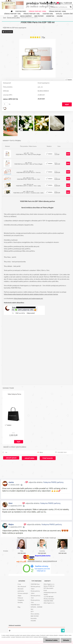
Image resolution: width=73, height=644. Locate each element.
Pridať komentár (48, 458)
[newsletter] (63, 631)
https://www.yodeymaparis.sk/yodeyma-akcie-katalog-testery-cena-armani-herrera (31, 294)
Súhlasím (66, 640)
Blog (19, 607)
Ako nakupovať (22, 586)
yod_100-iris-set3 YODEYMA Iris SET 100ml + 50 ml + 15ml (28, 178)
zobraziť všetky (29, 458)
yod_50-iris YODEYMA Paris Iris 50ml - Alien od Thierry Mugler (28, 163)
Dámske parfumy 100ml (38, 11)
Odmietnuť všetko (52, 640)
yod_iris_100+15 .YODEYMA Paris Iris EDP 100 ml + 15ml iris (28, 172)
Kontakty (20, 602)
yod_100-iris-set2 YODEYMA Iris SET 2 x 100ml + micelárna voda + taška (28, 192)
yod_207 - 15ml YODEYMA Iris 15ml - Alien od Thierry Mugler (28, 154)
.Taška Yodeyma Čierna (14, 394)
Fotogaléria (21, 600)
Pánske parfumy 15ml (32, 14)
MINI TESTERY (39, 16)
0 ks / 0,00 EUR (66, 3)
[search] (71, 7)
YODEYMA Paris (21, 11)
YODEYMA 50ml (48, 14)
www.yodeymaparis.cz (35, 561)
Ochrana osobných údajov (23, 594)
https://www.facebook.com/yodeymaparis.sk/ (28, 298)
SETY (16, 16)
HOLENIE (60, 16)
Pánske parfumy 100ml (58, 11)
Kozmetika (50, 16)
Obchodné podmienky (21, 590)
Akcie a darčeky (26, 16)
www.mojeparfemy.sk (50, 561)
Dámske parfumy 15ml (12, 14)
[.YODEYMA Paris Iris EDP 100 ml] (37, 40)
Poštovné (20, 598)
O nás (19, 584)
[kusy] (6, 104)
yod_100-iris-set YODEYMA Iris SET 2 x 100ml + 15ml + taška (28, 185)
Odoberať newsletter (15, 625)
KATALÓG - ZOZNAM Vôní (36, 608)
